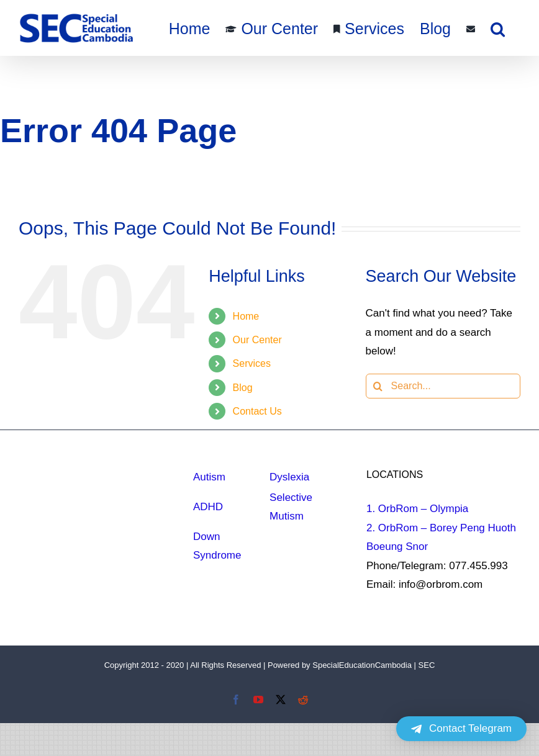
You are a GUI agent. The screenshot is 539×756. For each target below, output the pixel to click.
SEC (427, 665)
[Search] (378, 386)
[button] (498, 28)
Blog (243, 388)
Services (252, 363)
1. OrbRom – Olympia (417, 509)
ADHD (208, 507)
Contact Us (257, 411)
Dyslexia (289, 477)
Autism (209, 477)
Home (246, 316)
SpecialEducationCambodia (362, 665)
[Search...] (443, 386)
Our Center (257, 340)
